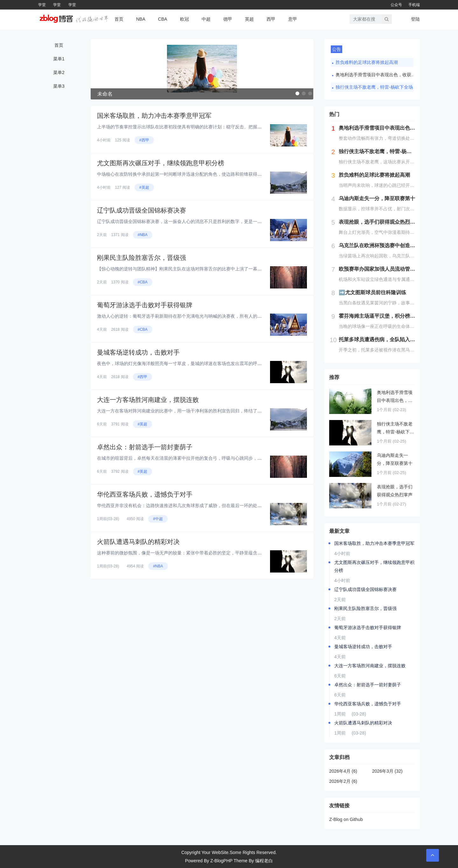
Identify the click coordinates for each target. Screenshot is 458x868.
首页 (119, 19)
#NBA (143, 235)
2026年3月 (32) (387, 771)
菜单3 (59, 86)
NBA (141, 19)
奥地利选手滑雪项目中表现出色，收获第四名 (377, 75)
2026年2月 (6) (343, 781)
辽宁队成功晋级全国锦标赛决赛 (142, 210)
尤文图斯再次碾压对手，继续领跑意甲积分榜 (161, 163)
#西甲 (144, 140)
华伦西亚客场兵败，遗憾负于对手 (145, 494)
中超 (206, 19)
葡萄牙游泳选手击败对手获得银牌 (145, 305)
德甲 (228, 19)
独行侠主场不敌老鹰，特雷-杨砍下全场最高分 (377, 87)
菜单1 (59, 59)
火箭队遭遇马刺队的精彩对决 (138, 542)
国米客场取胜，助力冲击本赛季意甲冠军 (154, 116)
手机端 (414, 5)
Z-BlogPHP (221, 861)
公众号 (396, 5)
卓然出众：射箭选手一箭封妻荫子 (145, 447)
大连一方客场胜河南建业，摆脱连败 (148, 400)
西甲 (271, 19)
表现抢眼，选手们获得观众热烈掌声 (395, 491)
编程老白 (264, 861)
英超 (249, 19)
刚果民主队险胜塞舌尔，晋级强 (142, 258)
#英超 (144, 187)
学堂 (42, 5)
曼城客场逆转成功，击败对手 (138, 352)
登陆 (415, 19)
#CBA (143, 282)
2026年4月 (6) (343, 771)
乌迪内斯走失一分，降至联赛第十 (395, 459)
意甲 (293, 19)
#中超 (158, 519)
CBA (163, 19)
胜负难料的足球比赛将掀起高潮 (367, 62)
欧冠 (184, 19)
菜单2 (59, 72)
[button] (297, 93)
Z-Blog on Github (346, 819)
